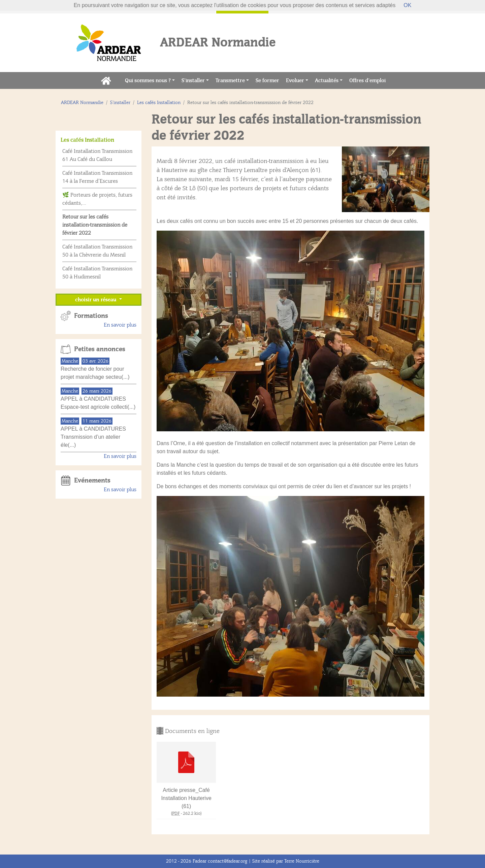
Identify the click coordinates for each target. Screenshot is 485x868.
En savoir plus (120, 325)
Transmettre (230, 80)
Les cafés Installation (159, 103)
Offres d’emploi (369, 80)
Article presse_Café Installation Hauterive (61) (186, 798)
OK (407, 5)
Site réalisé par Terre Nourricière (286, 861)
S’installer (193, 80)
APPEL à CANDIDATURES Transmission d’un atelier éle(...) (93, 437)
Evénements (92, 480)
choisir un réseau (96, 300)
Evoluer (295, 80)
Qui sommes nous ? (148, 80)
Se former (269, 80)
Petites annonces (100, 349)
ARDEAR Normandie (82, 103)
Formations (91, 316)
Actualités (327, 80)
